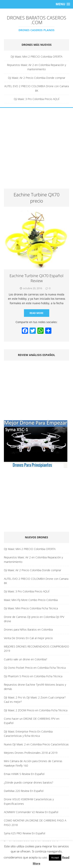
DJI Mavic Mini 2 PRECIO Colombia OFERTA (36, 57)
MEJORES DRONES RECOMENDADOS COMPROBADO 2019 (36, 649)
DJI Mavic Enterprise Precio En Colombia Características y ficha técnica (28, 734)
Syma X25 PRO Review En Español (25, 833)
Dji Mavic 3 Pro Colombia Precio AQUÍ (37, 99)
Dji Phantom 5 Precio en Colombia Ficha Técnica (33, 676)
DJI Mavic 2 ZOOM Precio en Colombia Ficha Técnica (36, 710)
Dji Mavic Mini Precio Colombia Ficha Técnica (31, 608)
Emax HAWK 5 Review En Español (24, 774)
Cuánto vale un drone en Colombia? (26, 659)
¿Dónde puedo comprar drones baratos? (29, 782)
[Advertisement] (36, 150)
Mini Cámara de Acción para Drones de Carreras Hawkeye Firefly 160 (33, 763)
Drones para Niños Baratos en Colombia (28, 629)
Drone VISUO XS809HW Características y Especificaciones (29, 801)
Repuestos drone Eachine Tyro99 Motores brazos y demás (35, 687)
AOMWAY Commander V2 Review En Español (31, 812)
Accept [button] (55, 857)
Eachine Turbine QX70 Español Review (36, 278)
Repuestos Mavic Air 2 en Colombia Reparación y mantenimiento (36, 67)
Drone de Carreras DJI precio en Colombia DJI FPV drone (34, 619)
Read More (36, 313)
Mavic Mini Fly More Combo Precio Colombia (31, 600)
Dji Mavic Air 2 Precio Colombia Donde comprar (37, 78)
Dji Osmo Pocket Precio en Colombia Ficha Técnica (35, 668)
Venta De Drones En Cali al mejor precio (28, 638)
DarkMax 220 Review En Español (24, 791)
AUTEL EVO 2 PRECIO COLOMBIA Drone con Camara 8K (36, 88)
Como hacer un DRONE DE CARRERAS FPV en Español (32, 721)
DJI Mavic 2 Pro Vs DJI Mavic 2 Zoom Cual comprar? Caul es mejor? (35, 700)
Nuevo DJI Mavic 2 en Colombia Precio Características (36, 744)
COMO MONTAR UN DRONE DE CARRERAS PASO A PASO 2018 (35, 823)
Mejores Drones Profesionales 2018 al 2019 (31, 753)
